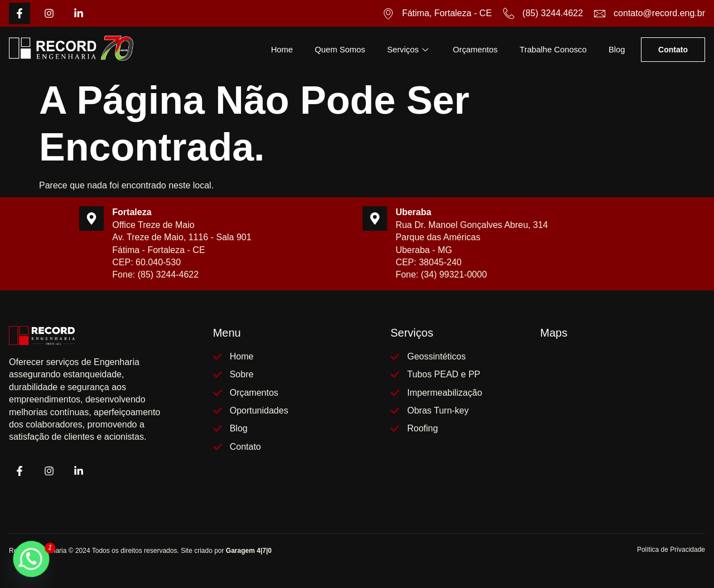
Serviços (406, 49)
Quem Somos (335, 49)
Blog (616, 49)
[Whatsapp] (31, 559)
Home (276, 49)
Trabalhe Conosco (552, 49)
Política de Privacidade (671, 550)
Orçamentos (472, 49)
